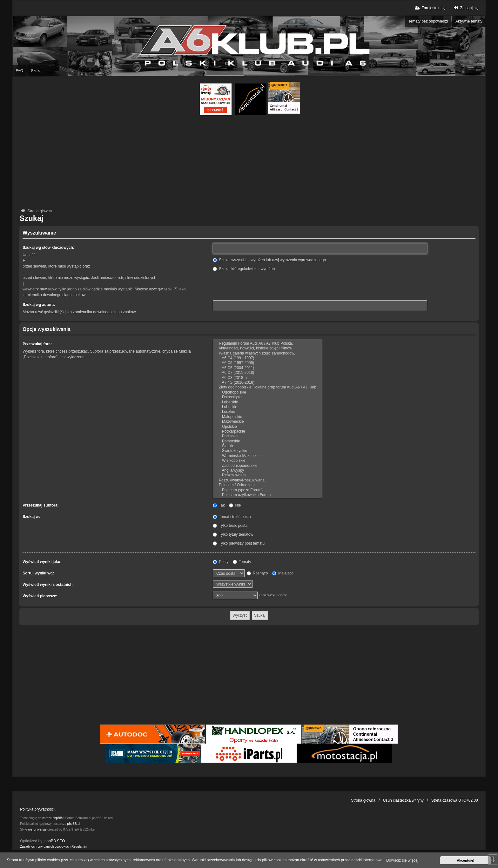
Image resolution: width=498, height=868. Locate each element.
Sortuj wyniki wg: (38, 573)
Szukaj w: (31, 517)
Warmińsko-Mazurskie (268, 456)
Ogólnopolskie (268, 392)
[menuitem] (45, 847)
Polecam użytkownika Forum (268, 495)
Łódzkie (268, 412)
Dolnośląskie (268, 397)
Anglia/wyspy (268, 470)
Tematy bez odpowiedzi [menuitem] (428, 21)
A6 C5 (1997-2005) (268, 363)
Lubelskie (268, 402)
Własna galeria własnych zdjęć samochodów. (268, 353)
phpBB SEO (55, 841)
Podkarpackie (268, 431)
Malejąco (283, 573)
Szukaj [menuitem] (37, 71)
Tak (219, 505)
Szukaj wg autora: (39, 305)
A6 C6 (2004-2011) (268, 368)
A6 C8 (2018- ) (268, 378)
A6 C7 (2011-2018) (268, 373)
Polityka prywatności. (38, 809)
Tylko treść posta (230, 526)
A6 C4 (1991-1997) (268, 358)
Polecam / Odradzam (268, 485)
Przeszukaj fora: (37, 344)
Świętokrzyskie (268, 451)
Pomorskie (268, 441)
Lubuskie (268, 407)
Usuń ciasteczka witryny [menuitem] (403, 800)
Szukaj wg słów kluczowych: (48, 248)
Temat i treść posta (232, 517)
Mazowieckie (268, 422)
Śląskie (268, 446)
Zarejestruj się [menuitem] (430, 8)
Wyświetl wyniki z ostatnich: (48, 585)
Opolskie (268, 427)
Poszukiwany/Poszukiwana (268, 480)
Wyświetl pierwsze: (40, 596)
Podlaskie (268, 436)
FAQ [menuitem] (19, 71)
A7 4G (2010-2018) (268, 383)
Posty (221, 562)
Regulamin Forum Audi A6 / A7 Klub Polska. (268, 344)
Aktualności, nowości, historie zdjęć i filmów (268, 348)
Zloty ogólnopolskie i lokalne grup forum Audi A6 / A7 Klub (268, 387)
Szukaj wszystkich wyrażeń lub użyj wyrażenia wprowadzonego (269, 260)
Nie (235, 505)
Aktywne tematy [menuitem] (469, 21)
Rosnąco (257, 573)
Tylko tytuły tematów (233, 534)
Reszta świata (268, 475)
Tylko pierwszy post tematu (239, 543)
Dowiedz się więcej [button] (402, 860)
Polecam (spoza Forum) (268, 490)
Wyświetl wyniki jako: (42, 562)
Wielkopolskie (268, 461)
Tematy (242, 562)
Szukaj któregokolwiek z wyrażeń (244, 269)
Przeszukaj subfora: (40, 505)
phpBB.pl (74, 824)
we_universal (37, 829)
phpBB (57, 818)
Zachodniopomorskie (268, 466)
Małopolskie (268, 417)
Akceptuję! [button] (465, 860)
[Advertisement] (249, 163)
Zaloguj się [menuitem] (465, 8)
